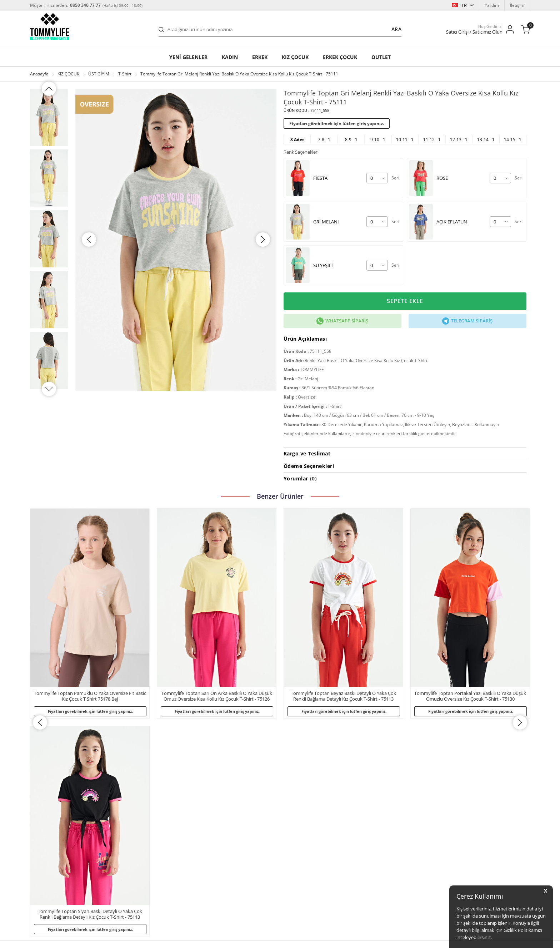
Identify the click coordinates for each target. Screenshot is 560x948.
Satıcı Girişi (326, 813)
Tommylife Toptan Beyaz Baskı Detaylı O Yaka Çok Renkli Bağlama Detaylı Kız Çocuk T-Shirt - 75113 (217, 697)
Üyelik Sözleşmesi (51, 870)
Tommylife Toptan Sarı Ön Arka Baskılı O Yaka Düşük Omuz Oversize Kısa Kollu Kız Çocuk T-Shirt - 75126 (90, 697)
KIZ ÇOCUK (295, 57)
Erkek (260, 57)
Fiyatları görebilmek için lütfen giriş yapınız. (337, 124)
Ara (397, 29)
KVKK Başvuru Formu (54, 847)
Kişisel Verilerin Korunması (60, 836)
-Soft (242, 939)
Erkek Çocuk (233, 847)
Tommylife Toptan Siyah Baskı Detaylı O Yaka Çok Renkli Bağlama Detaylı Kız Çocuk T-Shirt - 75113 (470, 697)
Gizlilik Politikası (49, 824)
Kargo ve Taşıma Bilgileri (152, 824)
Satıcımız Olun (329, 802)
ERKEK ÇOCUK (340, 57)
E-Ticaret (258, 939)
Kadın (230, 57)
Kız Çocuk (231, 836)
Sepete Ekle (405, 301)
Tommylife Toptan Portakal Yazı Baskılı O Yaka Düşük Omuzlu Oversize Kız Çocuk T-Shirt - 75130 (343, 697)
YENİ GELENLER (188, 57)
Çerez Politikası (49, 859)
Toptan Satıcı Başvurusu (151, 836)
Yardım (492, 5)
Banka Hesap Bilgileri (149, 847)
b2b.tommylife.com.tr (100, 917)
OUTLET (381, 57)
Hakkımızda (45, 802)
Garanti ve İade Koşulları (152, 813)
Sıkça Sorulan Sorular (149, 802)
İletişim (517, 5)
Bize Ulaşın (139, 859)
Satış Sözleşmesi (50, 882)
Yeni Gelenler (234, 802)
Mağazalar (44, 813)
